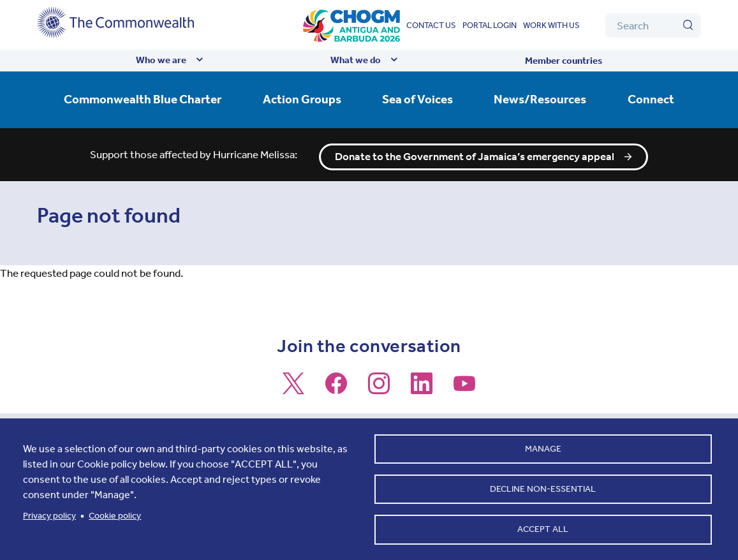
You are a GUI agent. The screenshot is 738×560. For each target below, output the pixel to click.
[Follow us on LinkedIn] (422, 385)
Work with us (551, 25)
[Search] (653, 26)
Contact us (431, 25)
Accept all (543, 528)
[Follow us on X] (293, 385)
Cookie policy (115, 514)
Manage (543, 446)
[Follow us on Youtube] (464, 385)
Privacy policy (49, 514)
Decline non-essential (543, 487)
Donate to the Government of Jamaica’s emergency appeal (474, 152)
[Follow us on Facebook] (336, 385)
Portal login (490, 25)
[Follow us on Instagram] (379, 385)
